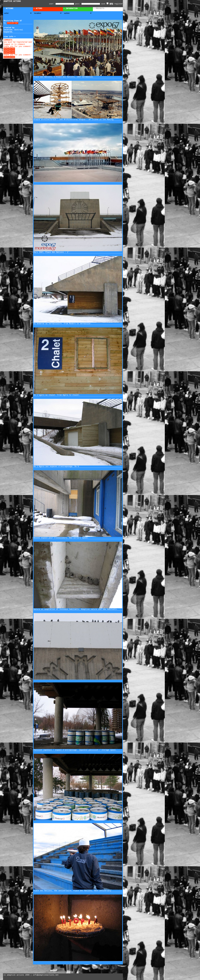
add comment (19, 40)
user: (52, 4)
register (119, 4)
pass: (78, 4)
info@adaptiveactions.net (46, 975)
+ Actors (38, 9)
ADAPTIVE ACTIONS (12, 1)
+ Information (71, 9)
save (105, 4)
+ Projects (99, 9)
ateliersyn (13, 23)
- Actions (8, 9)
